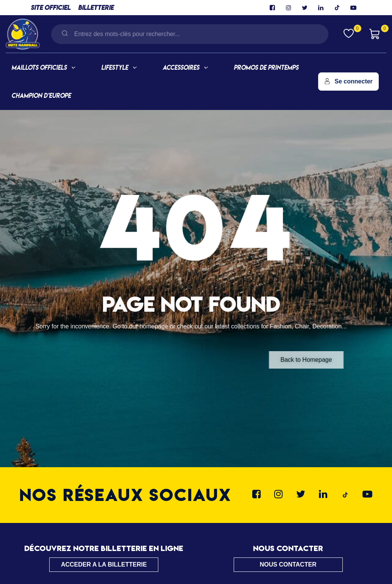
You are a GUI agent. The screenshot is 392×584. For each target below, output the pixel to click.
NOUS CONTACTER (288, 564)
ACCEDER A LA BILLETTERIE (104, 564)
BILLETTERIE (96, 7)
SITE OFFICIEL (51, 7)
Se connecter (348, 81)
